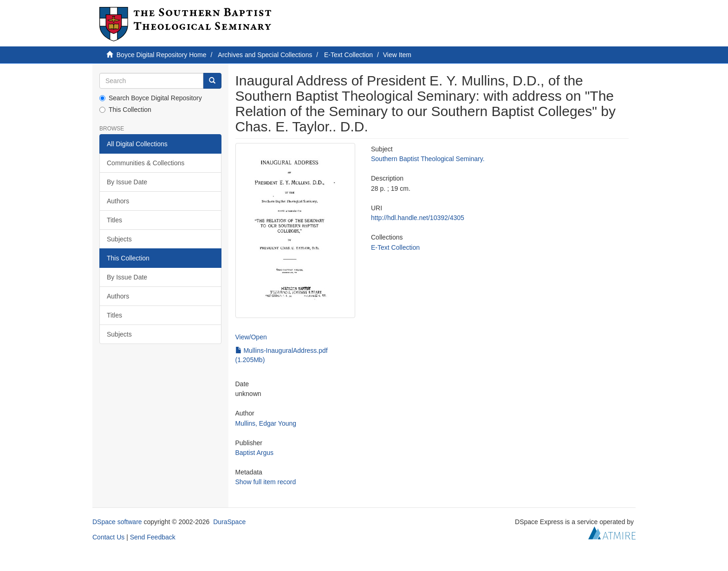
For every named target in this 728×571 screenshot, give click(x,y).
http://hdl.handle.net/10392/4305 (418, 218)
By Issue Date (127, 182)
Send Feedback (153, 537)
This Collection (125, 110)
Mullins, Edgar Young (266, 423)
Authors (118, 201)
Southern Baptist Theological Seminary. (428, 159)
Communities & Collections (146, 163)
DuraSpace (229, 522)
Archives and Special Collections (265, 55)
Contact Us (108, 537)
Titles (114, 220)
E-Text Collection (348, 55)
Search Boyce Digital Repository (151, 98)
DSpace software (117, 522)
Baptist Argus (255, 453)
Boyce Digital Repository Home (162, 55)
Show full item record (266, 482)
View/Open (251, 337)
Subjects (119, 239)
